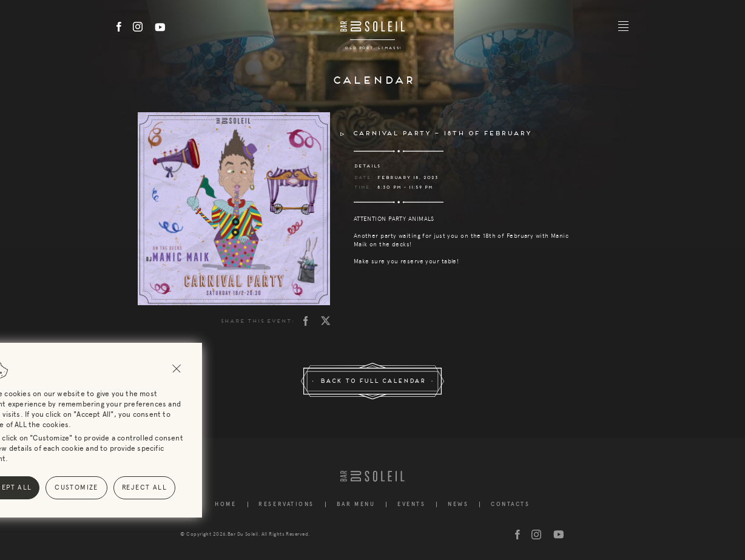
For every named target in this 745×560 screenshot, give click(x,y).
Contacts (510, 504)
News (458, 504)
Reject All (64, 487)
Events (411, 504)
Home (225, 504)
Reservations (286, 504)
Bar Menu (356, 504)
